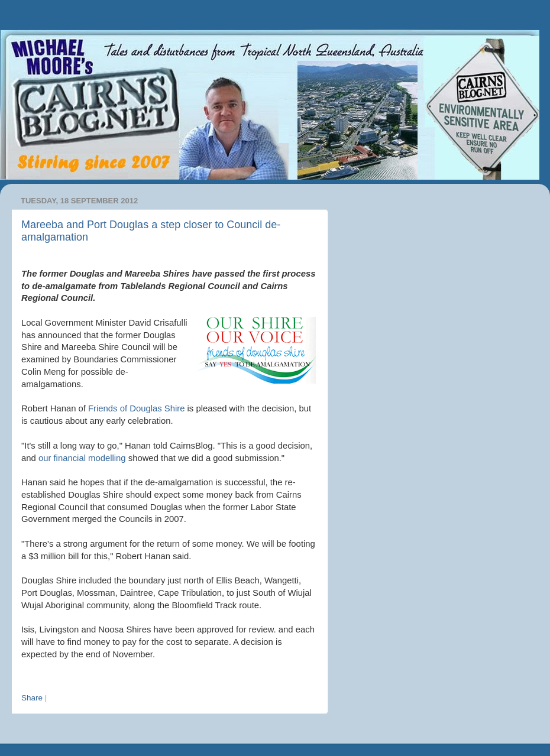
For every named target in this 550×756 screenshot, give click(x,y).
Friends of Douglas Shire (136, 408)
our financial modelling (82, 458)
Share (32, 698)
